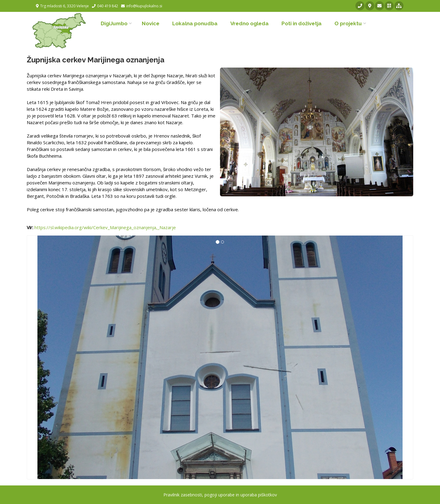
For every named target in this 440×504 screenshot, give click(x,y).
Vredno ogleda (250, 23)
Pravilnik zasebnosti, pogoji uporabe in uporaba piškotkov (220, 495)
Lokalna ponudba (195, 23)
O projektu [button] (348, 23)
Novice (151, 23)
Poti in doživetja (302, 23)
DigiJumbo (114, 23)
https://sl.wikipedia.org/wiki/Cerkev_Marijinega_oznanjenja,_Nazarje (105, 227)
